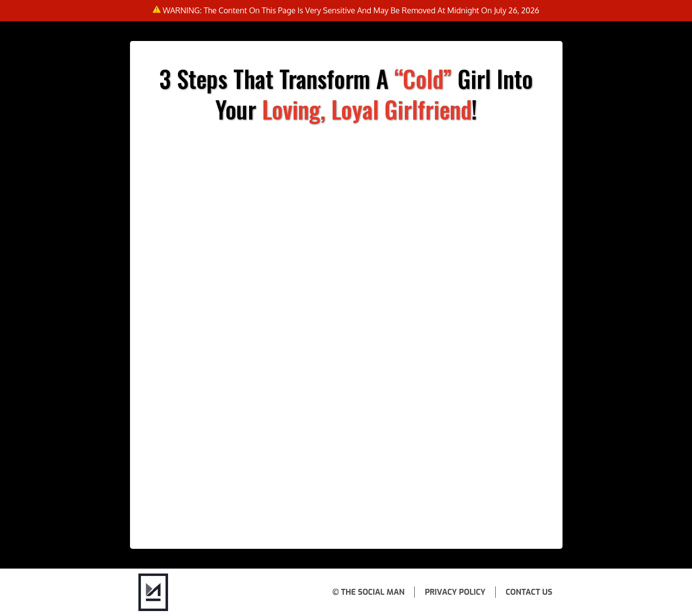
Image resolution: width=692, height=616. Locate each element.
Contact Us (529, 592)
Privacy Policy (455, 592)
